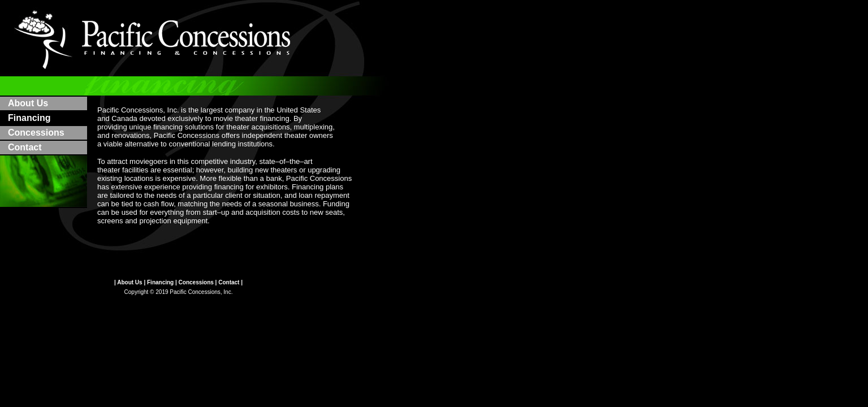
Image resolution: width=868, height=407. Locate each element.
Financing (160, 282)
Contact (25, 147)
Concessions (36, 133)
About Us (28, 103)
